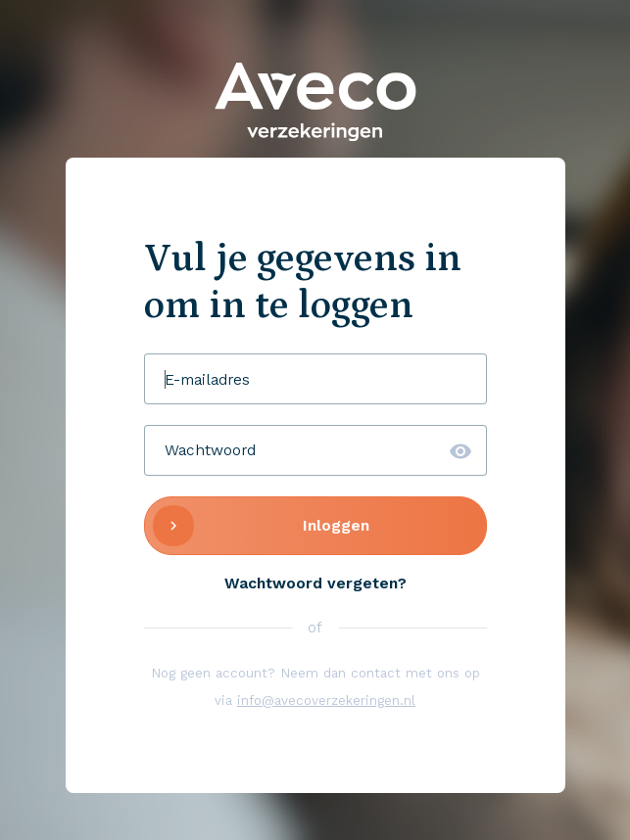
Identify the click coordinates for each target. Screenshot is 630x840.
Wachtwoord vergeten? (315, 583)
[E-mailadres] (315, 379)
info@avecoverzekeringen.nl (326, 700)
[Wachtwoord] (315, 450)
